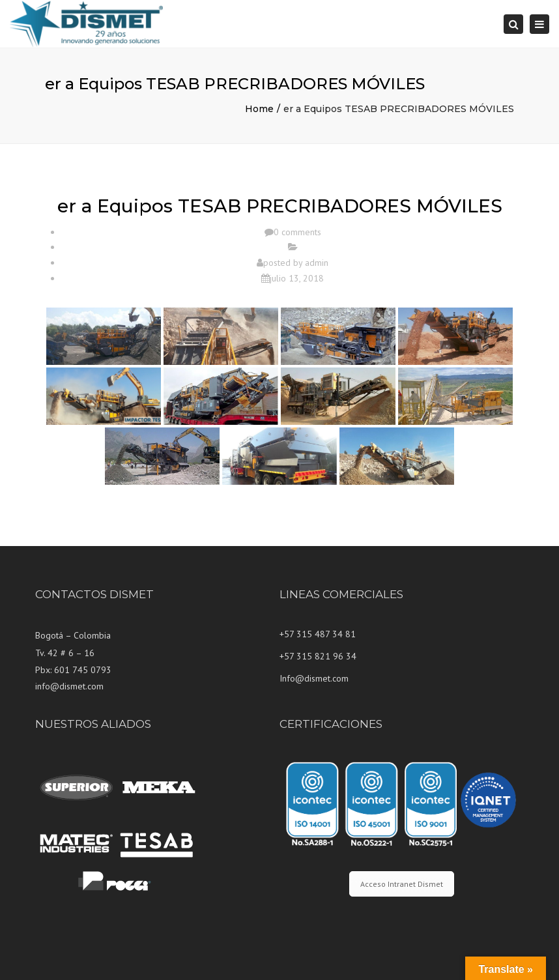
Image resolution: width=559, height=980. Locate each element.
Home (259, 109)
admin (317, 263)
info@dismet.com (69, 686)
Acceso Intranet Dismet (402, 884)
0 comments (297, 232)
